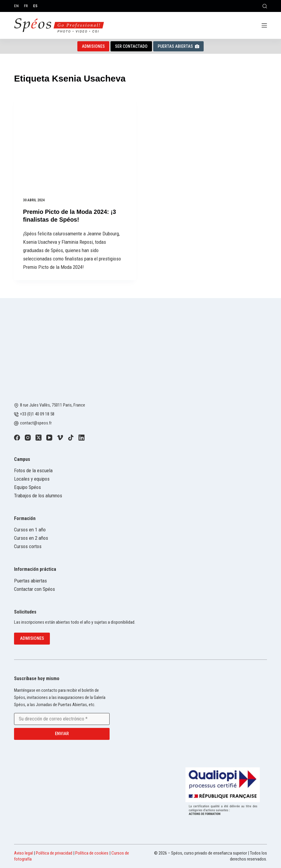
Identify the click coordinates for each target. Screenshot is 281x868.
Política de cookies (92, 853)
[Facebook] (17, 438)
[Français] (26, 6)
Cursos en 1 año (30, 530)
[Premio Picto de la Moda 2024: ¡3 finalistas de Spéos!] (75, 143)
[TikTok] (71, 438)
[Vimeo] (60, 438)
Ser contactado (131, 46)
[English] (16, 6)
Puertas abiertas (178, 46)
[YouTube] (49, 438)
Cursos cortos (28, 546)
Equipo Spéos (27, 487)
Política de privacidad (54, 853)
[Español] (35, 6)
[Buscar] (265, 6)
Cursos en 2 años (31, 538)
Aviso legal (23, 853)
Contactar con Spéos (34, 589)
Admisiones (93, 46)
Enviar (62, 734)
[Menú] (264, 25)
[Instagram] (28, 438)
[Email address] (62, 719)
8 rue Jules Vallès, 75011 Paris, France (53, 405)
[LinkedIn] (82, 438)
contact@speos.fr (36, 423)
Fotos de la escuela (33, 470)
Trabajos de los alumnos (38, 496)
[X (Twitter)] (39, 438)
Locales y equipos (32, 479)
